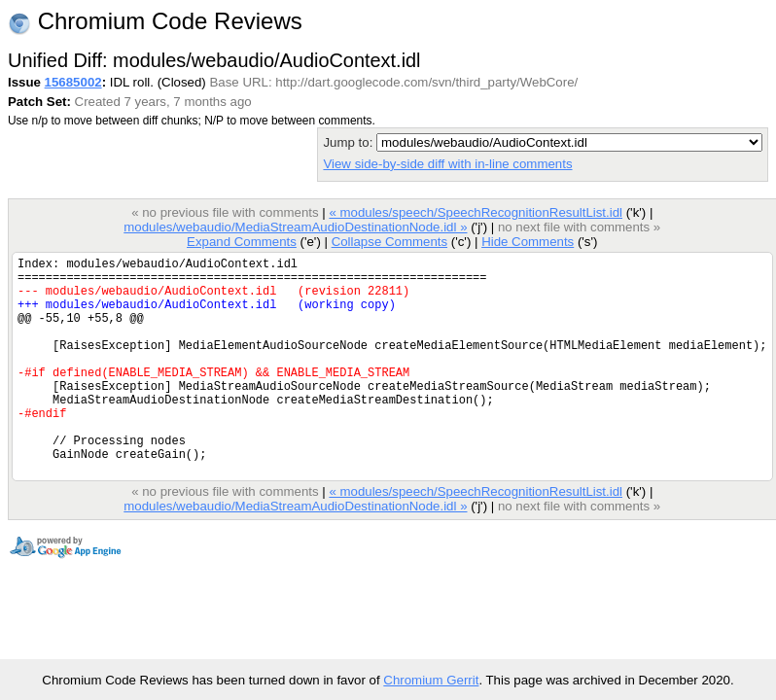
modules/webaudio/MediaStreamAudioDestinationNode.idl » (295, 227)
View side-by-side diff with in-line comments (447, 164)
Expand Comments (242, 242)
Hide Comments (528, 242)
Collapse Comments (389, 242)
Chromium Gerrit (431, 680)
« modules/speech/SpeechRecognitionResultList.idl (476, 212)
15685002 (73, 82)
